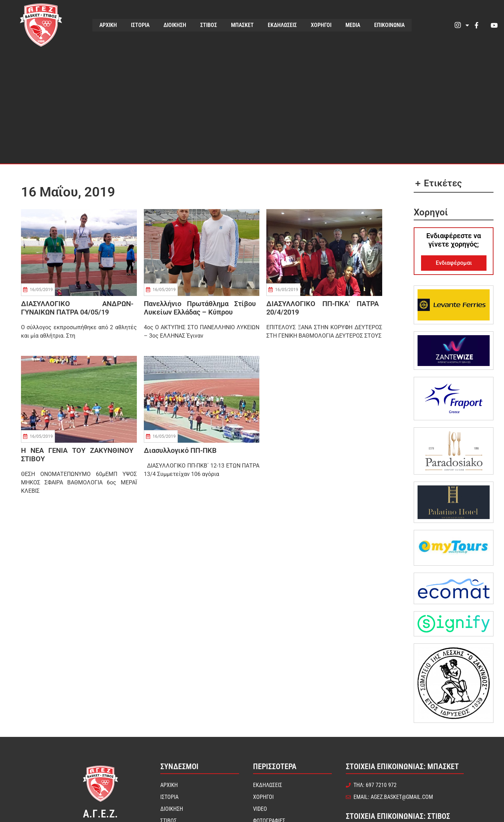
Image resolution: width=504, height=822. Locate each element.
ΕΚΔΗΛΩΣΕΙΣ (282, 25)
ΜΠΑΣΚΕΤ (242, 25)
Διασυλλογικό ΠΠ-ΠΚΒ (180, 450)
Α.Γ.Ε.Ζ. (100, 814)
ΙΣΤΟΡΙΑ (140, 25)
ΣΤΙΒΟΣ (209, 25)
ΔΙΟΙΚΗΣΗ (175, 25)
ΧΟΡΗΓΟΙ (321, 25)
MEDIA (353, 25)
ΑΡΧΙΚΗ (108, 25)
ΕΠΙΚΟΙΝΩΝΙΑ (389, 25)
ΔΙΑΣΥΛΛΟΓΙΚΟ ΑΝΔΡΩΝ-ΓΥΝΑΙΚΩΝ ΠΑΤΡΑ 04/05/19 (77, 308)
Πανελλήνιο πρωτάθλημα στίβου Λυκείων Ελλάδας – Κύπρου (200, 308)
